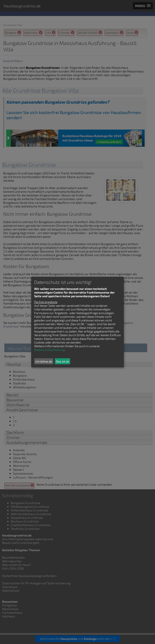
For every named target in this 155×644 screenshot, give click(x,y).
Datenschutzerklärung (49, 350)
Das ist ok (63, 361)
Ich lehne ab (44, 361)
